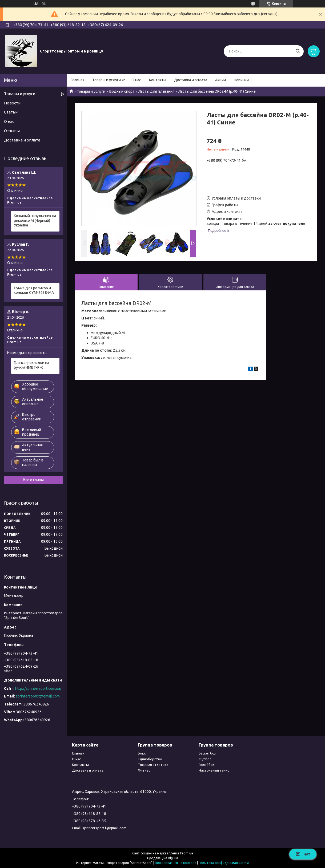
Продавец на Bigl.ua (163, 858)
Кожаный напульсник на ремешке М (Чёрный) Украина (35, 220)
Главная (77, 80)
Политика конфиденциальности (224, 863)
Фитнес (144, 770)
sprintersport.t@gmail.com (38, 696)
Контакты (158, 80)
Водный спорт (122, 91)
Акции (220, 80)
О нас (136, 80)
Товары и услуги (107, 80)
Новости (12, 103)
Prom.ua (187, 853)
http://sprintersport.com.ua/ (38, 688)
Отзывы (12, 131)
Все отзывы (33, 480)
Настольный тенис (214, 770)
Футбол (205, 759)
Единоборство (150, 759)
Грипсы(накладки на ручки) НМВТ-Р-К (31, 365)
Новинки (241, 80)
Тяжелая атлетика (153, 765)
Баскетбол (207, 753)
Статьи (11, 112)
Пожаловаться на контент (176, 863)
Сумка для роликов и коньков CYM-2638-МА (34, 290)
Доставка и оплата (191, 80)
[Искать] (298, 51)
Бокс (142, 753)
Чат (303, 854)
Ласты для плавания (156, 91)
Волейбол (207, 765)
